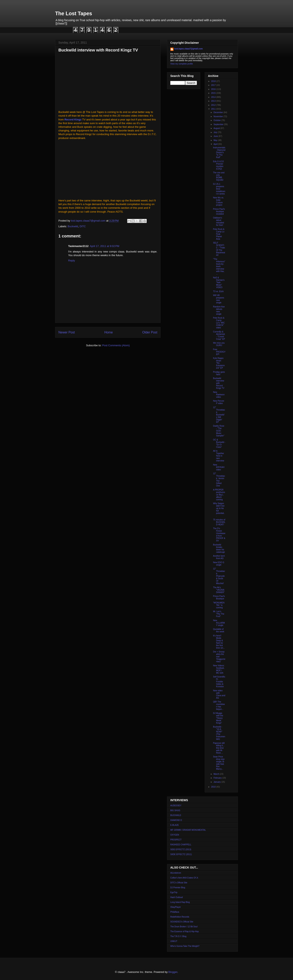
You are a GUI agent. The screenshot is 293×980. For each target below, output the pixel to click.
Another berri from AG (219, 557)
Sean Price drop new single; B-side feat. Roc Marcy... (219, 763)
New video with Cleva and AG (219, 694)
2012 (214, 105)
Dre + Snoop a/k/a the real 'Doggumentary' (219, 657)
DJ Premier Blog (178, 888)
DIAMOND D (176, 820)
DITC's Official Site (179, 883)
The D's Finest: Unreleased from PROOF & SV (219, 535)
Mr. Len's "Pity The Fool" (219, 614)
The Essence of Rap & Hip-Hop (185, 931)
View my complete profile (182, 64)
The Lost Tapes (74, 13)
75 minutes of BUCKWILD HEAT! (219, 522)
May (216, 140)
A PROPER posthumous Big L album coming (219, 495)
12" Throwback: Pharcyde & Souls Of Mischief (219, 576)
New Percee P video (219, 402)
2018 (214, 81)
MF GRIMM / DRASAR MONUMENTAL (188, 830)
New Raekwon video (219, 395)
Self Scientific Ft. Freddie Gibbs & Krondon (219, 682)
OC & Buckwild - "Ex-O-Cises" (219, 443)
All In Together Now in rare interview (219, 456)
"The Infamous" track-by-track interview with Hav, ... (219, 266)
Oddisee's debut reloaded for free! (219, 221)
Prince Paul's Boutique (219, 597)
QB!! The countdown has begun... (219, 705)
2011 (214, 109)
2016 (214, 89)
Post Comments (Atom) (116, 345)
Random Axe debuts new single (219, 310)
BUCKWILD (176, 815)
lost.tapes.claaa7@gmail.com (189, 49)
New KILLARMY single (219, 623)
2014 (214, 97)
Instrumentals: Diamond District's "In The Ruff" (219, 152)
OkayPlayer (176, 907)
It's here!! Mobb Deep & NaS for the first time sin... (219, 642)
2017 (214, 85)
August (217, 128)
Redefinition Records (180, 917)
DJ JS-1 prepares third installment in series (219, 189)
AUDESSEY (176, 806)
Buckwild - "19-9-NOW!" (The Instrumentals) (219, 733)
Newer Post (67, 332)
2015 (214, 93)
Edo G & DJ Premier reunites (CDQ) (218, 165)
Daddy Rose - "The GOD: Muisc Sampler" (219, 431)
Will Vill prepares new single (219, 299)
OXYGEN (175, 835)
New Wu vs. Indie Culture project (218, 201)
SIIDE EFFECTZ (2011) (181, 854)
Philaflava (175, 912)
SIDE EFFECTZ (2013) (181, 849)
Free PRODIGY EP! (219, 352)
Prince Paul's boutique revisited (219, 211)
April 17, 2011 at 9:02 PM (104, 246)
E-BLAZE (175, 825)
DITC (83, 226)
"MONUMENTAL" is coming (219, 605)
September (219, 124)
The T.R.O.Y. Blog (178, 936)
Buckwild (73, 226)
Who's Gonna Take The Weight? (185, 946)
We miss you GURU (219, 344)
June (216, 136)
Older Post (150, 332)
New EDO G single (219, 564)
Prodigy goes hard (219, 373)
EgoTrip (174, 892)
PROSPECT (176, 840)
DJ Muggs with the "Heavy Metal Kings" (218, 718)
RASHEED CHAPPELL (181, 845)
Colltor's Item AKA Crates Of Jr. (184, 878)
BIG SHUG (175, 810)
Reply (72, 261)
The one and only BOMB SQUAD (219, 176)
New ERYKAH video (219, 467)
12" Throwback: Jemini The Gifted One (219, 480)
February (218, 778)
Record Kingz (73, 120)
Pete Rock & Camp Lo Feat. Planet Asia (219, 234)
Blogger (173, 972)
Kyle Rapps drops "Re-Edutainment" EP (219, 363)
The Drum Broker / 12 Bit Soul (184, 927)
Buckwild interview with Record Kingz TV (219, 383)
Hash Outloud (177, 897)
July (216, 132)
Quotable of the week (219, 630)
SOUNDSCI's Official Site (182, 922)
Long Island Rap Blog (180, 902)
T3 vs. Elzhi (218, 291)
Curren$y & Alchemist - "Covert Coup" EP (219, 335)
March (217, 774)
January (217, 782)
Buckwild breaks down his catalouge (219, 548)
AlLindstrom (176, 873)
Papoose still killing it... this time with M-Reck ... (219, 748)
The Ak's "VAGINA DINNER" (219, 590)
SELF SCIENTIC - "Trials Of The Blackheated (219, 249)
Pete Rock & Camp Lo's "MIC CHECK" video (219, 323)
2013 (214, 101)
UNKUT (174, 941)
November (218, 116)
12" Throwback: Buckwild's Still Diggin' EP (219, 415)
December (218, 112)
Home (109, 332)
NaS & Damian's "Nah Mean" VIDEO (219, 282)
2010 (214, 787)
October (217, 120)
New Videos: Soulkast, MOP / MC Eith (219, 669)
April (216, 144)
